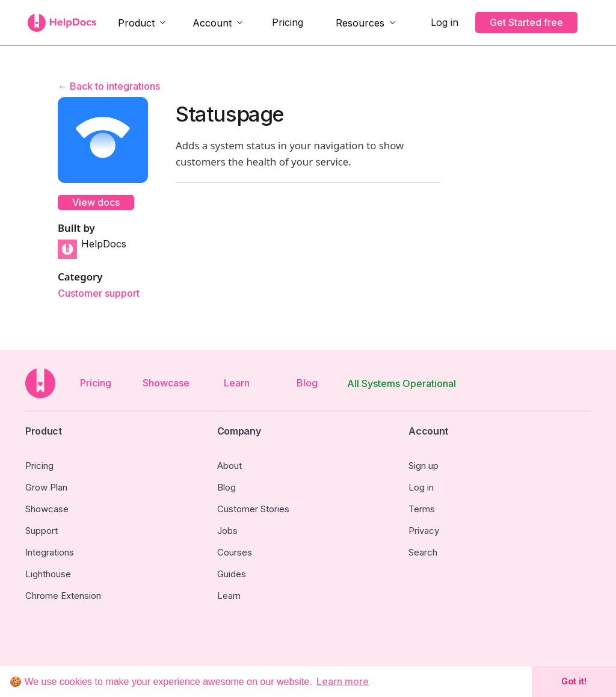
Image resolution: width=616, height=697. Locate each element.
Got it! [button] (574, 681)
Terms (422, 509)
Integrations (50, 552)
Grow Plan (46, 487)
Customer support (99, 293)
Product (136, 23)
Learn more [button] (343, 681)
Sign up (423, 466)
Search (423, 552)
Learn (237, 383)
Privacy (424, 531)
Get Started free (526, 22)
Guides (232, 574)
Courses (235, 552)
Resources (360, 23)
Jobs (227, 531)
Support (42, 531)
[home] (62, 23)
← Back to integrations (109, 86)
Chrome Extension (63, 596)
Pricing (288, 22)
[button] (143, 23)
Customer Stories (253, 509)
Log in (445, 22)
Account (212, 23)
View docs (96, 202)
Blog (307, 383)
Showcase (166, 383)
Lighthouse (48, 574)
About (229, 466)
